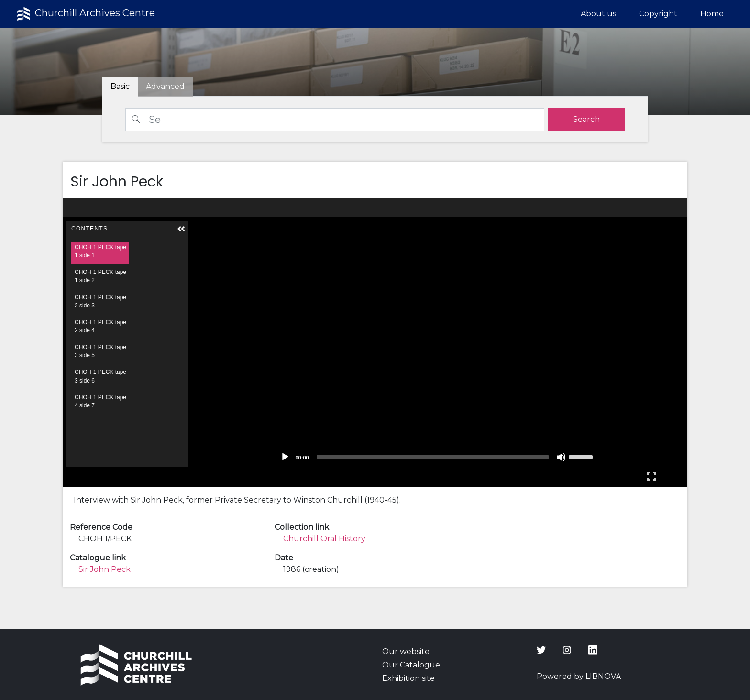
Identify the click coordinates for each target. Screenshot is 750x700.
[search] (586, 120)
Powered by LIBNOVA (579, 676)
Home (712, 14)
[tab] (165, 87)
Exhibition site (408, 678)
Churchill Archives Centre (85, 14)
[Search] (335, 120)
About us (598, 14)
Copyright (658, 14)
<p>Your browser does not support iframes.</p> (375, 342)
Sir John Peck (105, 569)
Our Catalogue (411, 665)
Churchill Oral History (324, 539)
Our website (406, 651)
